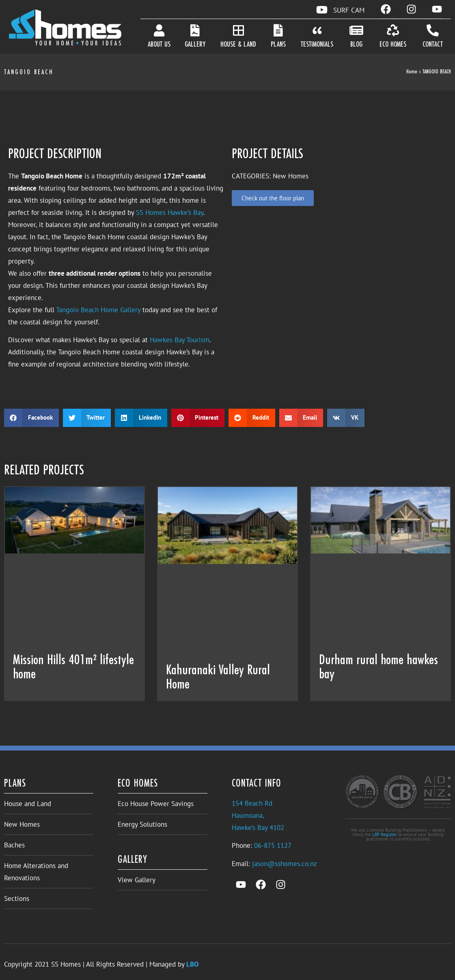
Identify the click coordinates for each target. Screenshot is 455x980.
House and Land (28, 804)
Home (412, 72)
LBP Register (385, 834)
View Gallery (137, 880)
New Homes (22, 824)
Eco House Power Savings (156, 804)
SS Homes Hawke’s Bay (170, 212)
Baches (14, 845)
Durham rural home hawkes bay (378, 668)
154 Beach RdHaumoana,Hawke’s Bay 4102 (258, 815)
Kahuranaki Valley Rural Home (218, 678)
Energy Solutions (142, 824)
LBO (192, 964)
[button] (31, 418)
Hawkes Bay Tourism (180, 340)
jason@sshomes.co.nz (285, 864)
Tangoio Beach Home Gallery (98, 310)
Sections (17, 899)
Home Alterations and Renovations (36, 872)
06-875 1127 (273, 845)
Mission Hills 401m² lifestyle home (73, 668)
